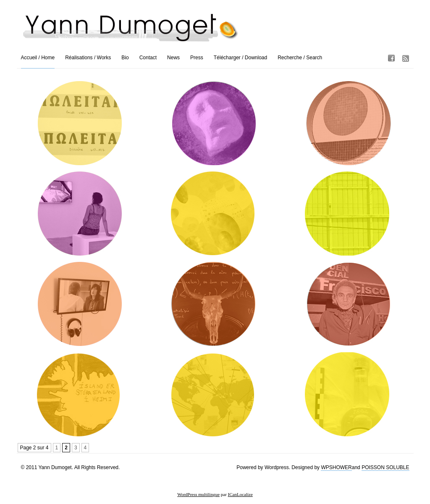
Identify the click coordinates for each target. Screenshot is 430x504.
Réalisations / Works (88, 58)
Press (197, 58)
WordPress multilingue (198, 494)
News (173, 58)
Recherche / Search (300, 58)
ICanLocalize (240, 494)
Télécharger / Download (240, 58)
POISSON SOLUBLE (385, 467)
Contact (148, 58)
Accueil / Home (38, 58)
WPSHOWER (336, 467)
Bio (125, 58)
